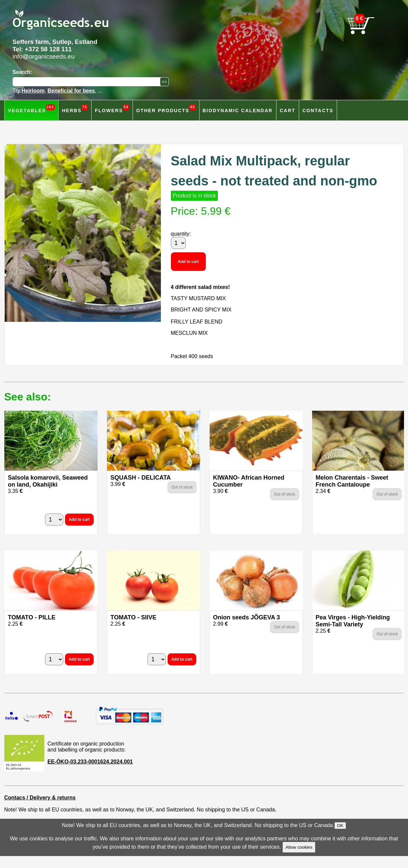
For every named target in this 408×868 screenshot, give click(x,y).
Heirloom (33, 91)
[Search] (88, 82)
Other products (166, 109)
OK (340, 826)
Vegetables (31, 109)
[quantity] (178, 243)
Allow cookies (299, 847)
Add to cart (188, 262)
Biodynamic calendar (238, 110)
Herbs (75, 109)
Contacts (318, 110)
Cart (288, 110)
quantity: (181, 234)
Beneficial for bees (71, 91)
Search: (22, 72)
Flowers (112, 109)
